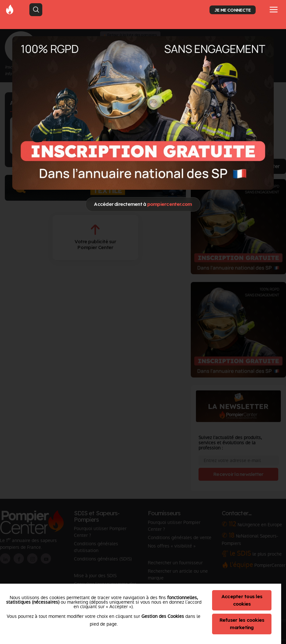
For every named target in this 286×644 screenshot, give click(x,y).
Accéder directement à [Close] (143, 204)
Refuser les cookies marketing (242, 624)
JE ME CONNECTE (232, 10)
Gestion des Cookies (163, 616)
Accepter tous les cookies (242, 600)
